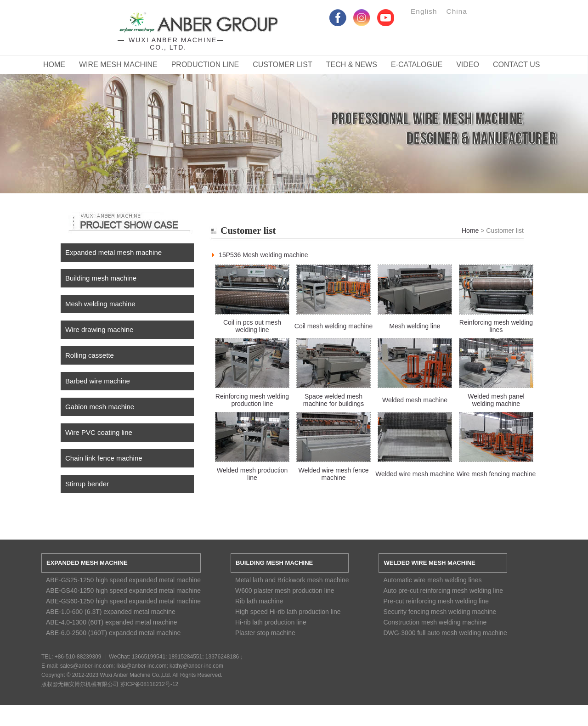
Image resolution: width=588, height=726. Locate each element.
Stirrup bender (87, 484)
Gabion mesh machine (100, 407)
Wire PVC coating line (99, 432)
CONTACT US (517, 65)
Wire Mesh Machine (118, 65)
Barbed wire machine (98, 381)
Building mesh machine (101, 278)
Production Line (205, 65)
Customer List (283, 65)
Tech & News (352, 65)
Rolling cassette (90, 355)
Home (54, 65)
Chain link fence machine (104, 458)
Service (294, 124)
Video (468, 65)
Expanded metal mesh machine (113, 252)
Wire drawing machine (99, 329)
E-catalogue (417, 65)
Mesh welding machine (100, 304)
